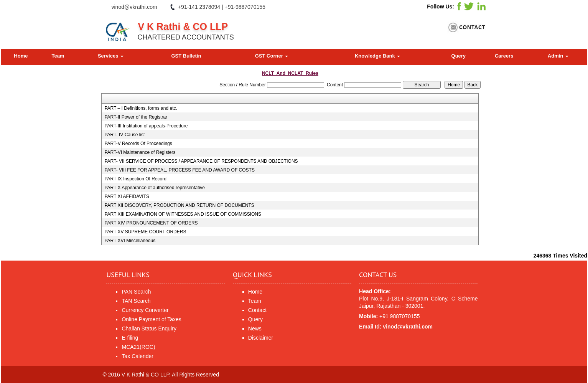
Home (21, 56)
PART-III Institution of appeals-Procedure (146, 126)
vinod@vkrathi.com (134, 7)
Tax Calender (138, 356)
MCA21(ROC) (138, 347)
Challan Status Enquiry (149, 329)
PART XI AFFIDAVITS (127, 196)
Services (111, 56)
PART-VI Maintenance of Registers (140, 152)
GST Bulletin (186, 56)
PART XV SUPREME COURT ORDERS (145, 232)
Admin (558, 56)
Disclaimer (261, 338)
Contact (257, 310)
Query (459, 56)
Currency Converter (145, 310)
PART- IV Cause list (124, 135)
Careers (504, 56)
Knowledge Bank (377, 56)
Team (58, 56)
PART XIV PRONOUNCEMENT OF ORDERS (151, 223)
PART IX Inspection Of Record (135, 179)
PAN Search (136, 292)
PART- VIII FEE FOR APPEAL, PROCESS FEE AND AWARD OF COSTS (179, 170)
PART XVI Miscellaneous (130, 241)
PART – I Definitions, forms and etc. (141, 108)
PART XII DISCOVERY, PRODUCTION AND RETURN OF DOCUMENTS (179, 205)
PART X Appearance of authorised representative (155, 188)
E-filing (130, 338)
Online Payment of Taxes (151, 319)
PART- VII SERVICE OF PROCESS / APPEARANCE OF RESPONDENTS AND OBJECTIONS (201, 161)
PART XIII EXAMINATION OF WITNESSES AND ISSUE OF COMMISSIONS (183, 214)
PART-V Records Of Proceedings (138, 144)
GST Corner (272, 56)
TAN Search (136, 301)
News (255, 329)
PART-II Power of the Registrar (136, 117)
